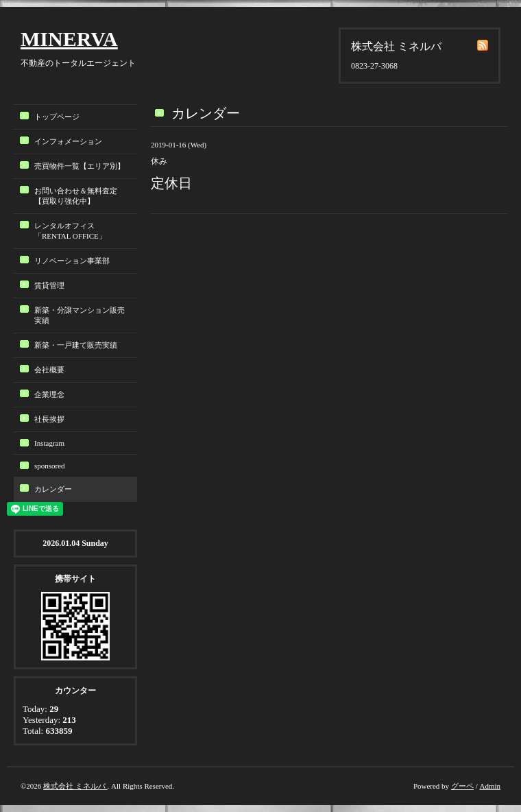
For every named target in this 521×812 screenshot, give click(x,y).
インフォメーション (68, 141)
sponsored (50, 466)
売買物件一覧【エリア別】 (80, 166)
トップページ (57, 117)
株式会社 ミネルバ (75, 786)
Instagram (49, 443)
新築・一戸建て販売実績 (76, 345)
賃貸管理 (49, 285)
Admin (490, 786)
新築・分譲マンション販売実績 (80, 315)
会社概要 (49, 370)
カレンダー (53, 489)
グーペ (462, 786)
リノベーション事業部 (72, 261)
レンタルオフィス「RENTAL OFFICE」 (74, 231)
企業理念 (49, 394)
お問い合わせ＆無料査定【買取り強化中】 (76, 196)
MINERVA (69, 39)
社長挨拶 (49, 419)
